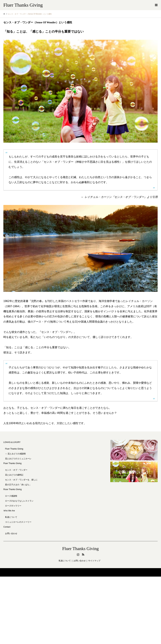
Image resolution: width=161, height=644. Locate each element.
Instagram (78, 554)
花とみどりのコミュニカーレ (18, 459)
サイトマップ (94, 561)
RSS (83, 554)
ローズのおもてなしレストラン (19, 501)
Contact (7, 527)
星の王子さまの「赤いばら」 (18, 485)
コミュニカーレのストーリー (18, 522)
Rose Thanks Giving (13, 489)
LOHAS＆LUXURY (12, 442)
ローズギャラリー (13, 506)
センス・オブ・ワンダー (16, 470)
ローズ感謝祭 (11, 496)
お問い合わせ (11, 533)
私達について (11, 517)
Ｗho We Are (9, 511)
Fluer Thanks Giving (12, 463)
